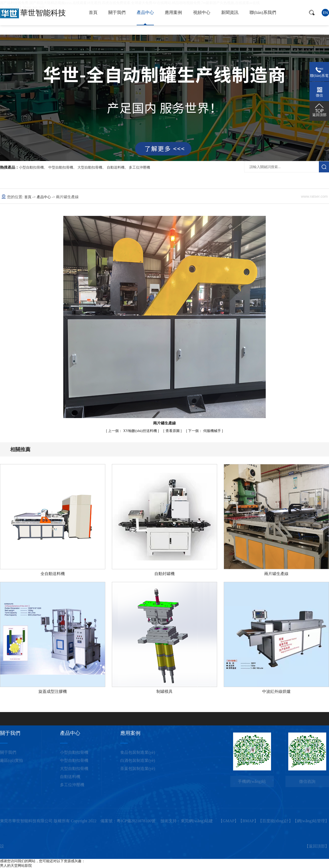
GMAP (229, 821)
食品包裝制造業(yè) (138, 752)
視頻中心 (202, 13)
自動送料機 (116, 167)
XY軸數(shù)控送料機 (133, 431)
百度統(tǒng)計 (275, 821)
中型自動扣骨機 (61, 167)
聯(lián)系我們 (263, 13)
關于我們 (117, 13)
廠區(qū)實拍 (12, 760)
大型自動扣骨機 (90, 167)
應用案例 (173, 13)
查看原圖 (173, 431)
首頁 (93, 13)
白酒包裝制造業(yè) (138, 760)
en (325, 13)
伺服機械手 (205, 431)
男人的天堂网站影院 (16, 866)
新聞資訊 (230, 13)
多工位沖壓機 (139, 167)
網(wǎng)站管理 (311, 821)
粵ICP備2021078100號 (136, 821)
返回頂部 (317, 846)
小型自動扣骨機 (31, 167)
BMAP (248, 821)
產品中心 (145, 13)
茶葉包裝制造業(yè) (138, 769)
